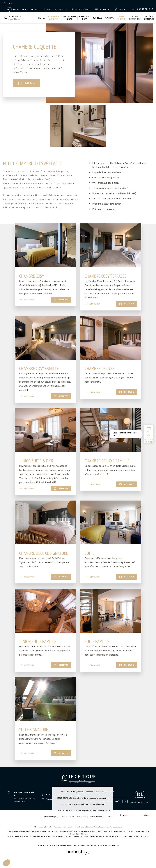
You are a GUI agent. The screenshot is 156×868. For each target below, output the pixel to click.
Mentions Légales (142, 845)
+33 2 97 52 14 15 (142, 9)
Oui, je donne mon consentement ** (105, 803)
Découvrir (27, 301)
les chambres (17, 173)
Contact (48, 801)
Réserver (27, 83)
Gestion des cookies (73, 825)
